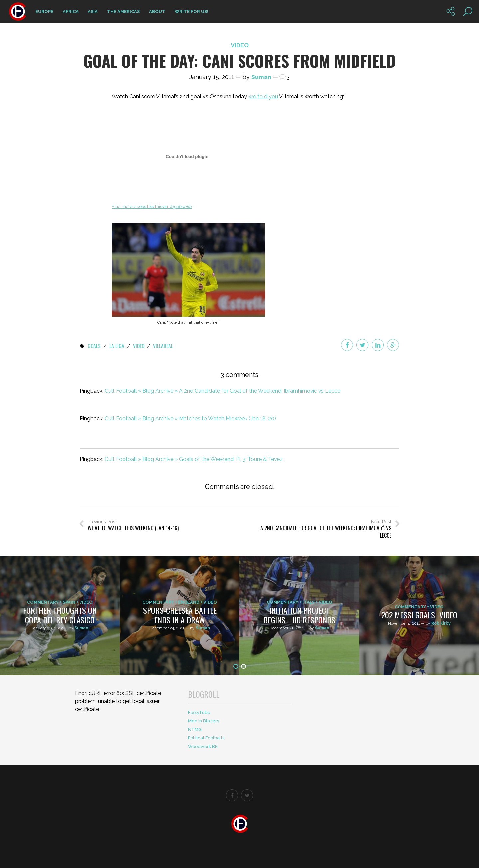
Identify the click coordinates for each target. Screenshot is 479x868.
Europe (44, 11)
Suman (261, 77)
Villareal (164, 346)
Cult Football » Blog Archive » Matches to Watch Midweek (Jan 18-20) (191, 418)
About (157, 11)
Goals (94, 346)
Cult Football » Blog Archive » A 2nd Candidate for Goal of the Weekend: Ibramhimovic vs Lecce (223, 391)
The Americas (123, 11)
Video (240, 45)
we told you (263, 97)
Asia (93, 11)
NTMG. (195, 729)
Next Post (321, 529)
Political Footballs (206, 738)
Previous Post (133, 525)
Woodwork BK (203, 746)
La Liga (117, 346)
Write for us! (191, 11)
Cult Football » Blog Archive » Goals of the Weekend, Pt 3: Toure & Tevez (194, 459)
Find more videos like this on (152, 206)
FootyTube (199, 712)
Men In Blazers (203, 721)
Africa (71, 11)
